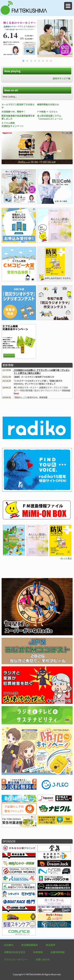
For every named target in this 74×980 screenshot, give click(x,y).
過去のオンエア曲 (62, 78)
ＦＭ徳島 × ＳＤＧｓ (47, 111)
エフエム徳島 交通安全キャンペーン (13, 124)
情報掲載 (31, 397)
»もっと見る (66, 558)
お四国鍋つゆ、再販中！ (14, 111)
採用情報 (38, 952)
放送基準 (51, 945)
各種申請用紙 (58, 952)
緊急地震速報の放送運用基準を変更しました (18, 117)
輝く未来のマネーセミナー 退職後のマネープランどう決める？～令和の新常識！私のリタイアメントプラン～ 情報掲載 (42, 389)
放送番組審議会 (30, 945)
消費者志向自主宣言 (15, 952)
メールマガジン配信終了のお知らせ (18, 106)
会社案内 (9, 945)
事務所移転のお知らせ (48, 104)
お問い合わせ (43, 959)
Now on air (11, 90)
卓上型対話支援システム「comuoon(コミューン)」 (50, 117)
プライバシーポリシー (16, 959)
